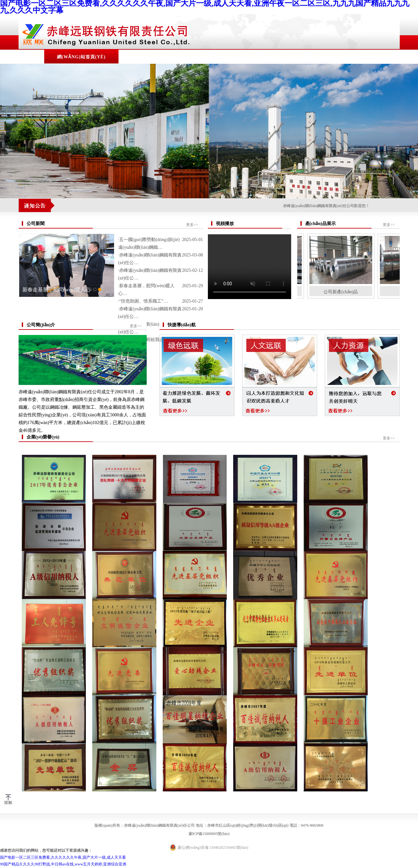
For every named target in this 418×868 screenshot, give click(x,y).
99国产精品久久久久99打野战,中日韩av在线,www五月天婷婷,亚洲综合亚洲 (63, 864)
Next (412, 447)
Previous (6, 447)
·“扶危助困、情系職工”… (143, 301)
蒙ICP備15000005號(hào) (209, 834)
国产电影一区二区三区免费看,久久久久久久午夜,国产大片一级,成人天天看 (63, 857)
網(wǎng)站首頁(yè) (81, 57)
